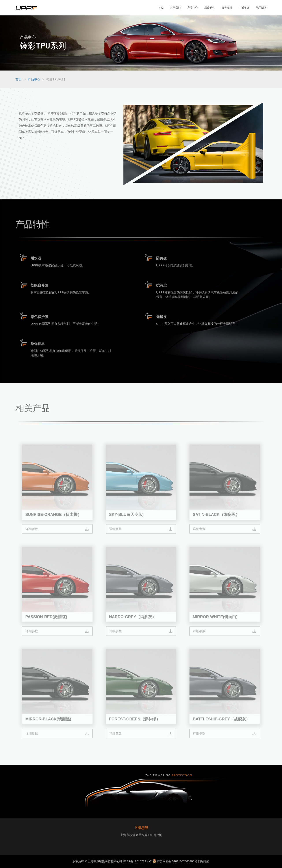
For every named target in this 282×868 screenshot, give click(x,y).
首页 (19, 79)
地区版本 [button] (261, 8)
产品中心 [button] (193, 8)
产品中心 (34, 79)
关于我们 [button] (175, 8)
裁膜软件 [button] (210, 8)
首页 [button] (161, 8)
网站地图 (204, 861)
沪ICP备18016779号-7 (137, 861)
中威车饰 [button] (244, 8)
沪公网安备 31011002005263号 (175, 861)
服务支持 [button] (227, 8)
